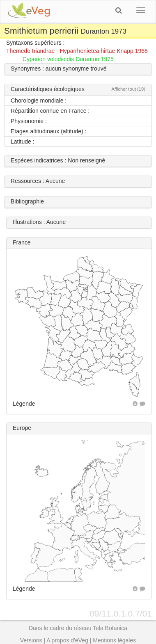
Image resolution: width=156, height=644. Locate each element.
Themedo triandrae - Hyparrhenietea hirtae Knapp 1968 (77, 51)
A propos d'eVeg (67, 640)
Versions (31, 640)
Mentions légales (114, 640)
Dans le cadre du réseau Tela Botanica (78, 628)
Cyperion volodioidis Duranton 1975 (68, 59)
